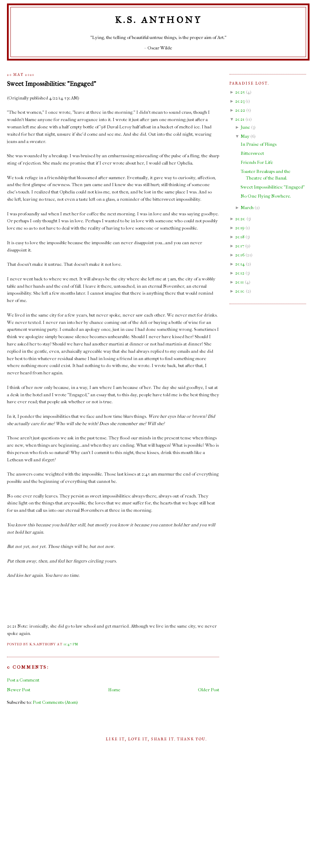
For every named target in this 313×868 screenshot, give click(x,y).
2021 (240, 119)
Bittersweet (252, 153)
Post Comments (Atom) (55, 702)
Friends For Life (257, 162)
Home (114, 690)
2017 (240, 246)
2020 (240, 219)
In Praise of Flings (259, 144)
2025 (240, 92)
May (245, 136)
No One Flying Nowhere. (266, 196)
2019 (240, 228)
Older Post (208, 690)
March (247, 208)
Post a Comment (23, 680)
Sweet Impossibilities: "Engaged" (51, 84)
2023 (240, 101)
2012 (240, 273)
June (245, 127)
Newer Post (19, 690)
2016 (240, 255)
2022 (240, 110)
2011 (239, 282)
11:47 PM (71, 644)
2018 (240, 237)
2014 (240, 264)
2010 (240, 291)
